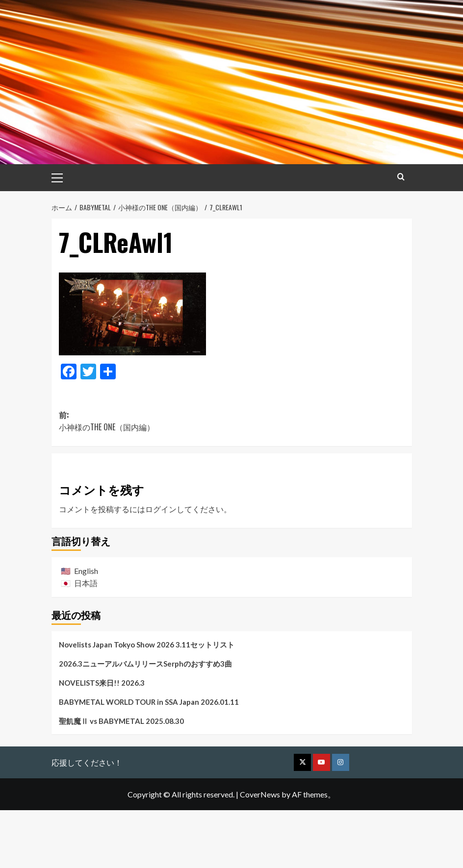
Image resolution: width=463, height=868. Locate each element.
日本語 (86, 640)
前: (145, 479)
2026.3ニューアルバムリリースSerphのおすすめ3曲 (145, 721)
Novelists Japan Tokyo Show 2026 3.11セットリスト (147, 702)
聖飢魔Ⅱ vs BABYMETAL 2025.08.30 (121, 778)
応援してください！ (87, 820)
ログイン (161, 566)
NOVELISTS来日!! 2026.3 (102, 740)
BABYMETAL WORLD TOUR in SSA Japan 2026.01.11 (149, 759)
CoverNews (260, 852)
